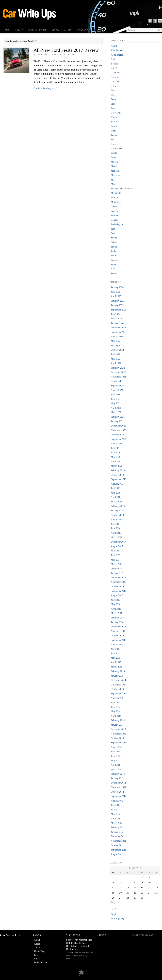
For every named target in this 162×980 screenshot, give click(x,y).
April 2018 (116, 533)
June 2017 (116, 555)
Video (55, 30)
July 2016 (115, 600)
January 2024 (117, 323)
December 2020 (118, 426)
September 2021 (118, 386)
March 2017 (117, 564)
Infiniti (114, 126)
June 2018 (116, 528)
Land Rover (116, 149)
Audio (68, 30)
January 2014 (117, 725)
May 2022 (116, 359)
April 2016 (116, 609)
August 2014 (117, 698)
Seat (113, 233)
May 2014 (116, 711)
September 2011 (118, 850)
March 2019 (117, 502)
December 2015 (118, 627)
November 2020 (118, 430)
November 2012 (118, 787)
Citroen (114, 86)
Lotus (114, 157)
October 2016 (117, 586)
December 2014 (118, 680)
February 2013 (118, 774)
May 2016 (116, 604)
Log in (114, 914)
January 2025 (117, 305)
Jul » (120, 902)
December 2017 (118, 542)
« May (113, 902)
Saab (113, 229)
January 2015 (117, 676)
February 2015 (118, 671)
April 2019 (116, 497)
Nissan (114, 206)
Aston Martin (117, 55)
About (19, 30)
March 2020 (117, 466)
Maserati (115, 162)
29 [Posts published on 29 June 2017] (135, 898)
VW (113, 269)
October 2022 (117, 350)
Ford (113, 108)
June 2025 (116, 292)
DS (112, 95)
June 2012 (116, 810)
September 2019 (118, 479)
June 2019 (116, 493)
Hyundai (115, 122)
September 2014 (118, 694)
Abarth (114, 46)
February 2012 (118, 827)
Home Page (39, 951)
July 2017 (115, 551)
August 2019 (117, 484)
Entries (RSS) (117, 919)
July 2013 (115, 752)
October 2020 (117, 435)
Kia (112, 144)
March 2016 (117, 613)
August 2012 (117, 801)
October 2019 (117, 475)
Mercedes (115, 175)
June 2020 (116, 453)
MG (113, 180)
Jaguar (114, 135)
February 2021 (118, 417)
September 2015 (118, 640)
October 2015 (117, 636)
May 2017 (116, 560)
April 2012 (116, 819)
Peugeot (115, 211)
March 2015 (117, 667)
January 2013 (117, 778)
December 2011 (118, 836)
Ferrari (114, 99)
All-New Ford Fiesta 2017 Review (66, 50)
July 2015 (115, 649)
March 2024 (117, 319)
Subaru (114, 242)
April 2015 (116, 662)
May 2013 (116, 761)
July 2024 (115, 314)
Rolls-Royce (117, 224)
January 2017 (117, 573)
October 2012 (117, 792)
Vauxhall (115, 260)
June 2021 (116, 399)
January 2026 (117, 287)
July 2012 (115, 805)
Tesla (113, 251)
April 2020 (116, 462)
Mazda (114, 166)
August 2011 (117, 854)
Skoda (114, 238)
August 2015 (117, 645)
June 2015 (116, 653)
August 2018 (117, 519)
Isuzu (113, 131)
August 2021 (117, 390)
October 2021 (117, 381)
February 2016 (118, 618)
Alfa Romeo (117, 50)
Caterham (115, 73)
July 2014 (115, 703)
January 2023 (117, 346)
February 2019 (118, 506)
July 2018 (115, 524)
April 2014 (116, 716)
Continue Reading (44, 88)
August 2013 (117, 747)
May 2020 (116, 457)
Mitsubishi (116, 193)
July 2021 (115, 395)
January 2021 (117, 421)
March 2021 (117, 412)
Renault (115, 220)
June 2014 (116, 707)
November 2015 (118, 631)
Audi (113, 59)
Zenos (114, 273)
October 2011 (117, 845)
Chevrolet (115, 77)
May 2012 (116, 814)
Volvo (114, 265)
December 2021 (118, 372)
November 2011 (118, 841)
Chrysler (115, 82)
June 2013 (116, 756)
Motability (116, 202)
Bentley (115, 64)
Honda (114, 117)
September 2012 (118, 796)
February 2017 (118, 569)
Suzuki (114, 247)
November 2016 (118, 582)
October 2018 (117, 515)
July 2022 (115, 354)
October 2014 (117, 689)
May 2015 (116, 658)
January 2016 (117, 622)
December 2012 (118, 783)
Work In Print (37, 30)
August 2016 (117, 595)
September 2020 (118, 439)
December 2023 (118, 328)
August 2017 (117, 546)
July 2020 (115, 448)
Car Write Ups (10, 935)
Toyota (114, 256)
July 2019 (115, 488)
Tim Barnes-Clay (46, 55)
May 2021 (116, 403)
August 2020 (117, 444)
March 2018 (117, 537)
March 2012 (117, 823)
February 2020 (118, 470)
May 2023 (116, 341)
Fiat (113, 104)
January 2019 (117, 511)
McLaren (115, 171)
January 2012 (117, 832)
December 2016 (118, 578)
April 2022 (116, 363)
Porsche (115, 216)
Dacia (114, 90)
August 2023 (117, 337)
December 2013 (118, 729)
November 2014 (118, 685)
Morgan (115, 198)
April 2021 (116, 408)
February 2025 (118, 301)
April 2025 (116, 296)
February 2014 (118, 720)
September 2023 (118, 332)
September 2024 (118, 310)
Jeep (113, 140)
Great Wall (116, 113)
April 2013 (116, 765)
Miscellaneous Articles (122, 189)
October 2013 (117, 738)
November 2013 (118, 734)
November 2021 (118, 377)
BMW (114, 68)
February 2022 (118, 368)
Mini (113, 184)
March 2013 (117, 770)
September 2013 (118, 743)
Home (6, 30)
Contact (83, 30)
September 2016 (118, 591)
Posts (37, 955)
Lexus (114, 153)
